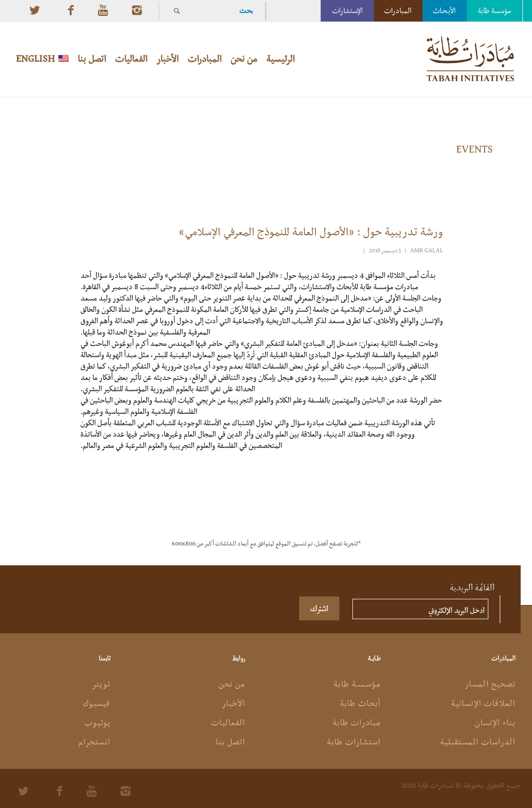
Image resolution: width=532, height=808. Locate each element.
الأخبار (234, 703)
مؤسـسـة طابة (357, 684)
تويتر (101, 684)
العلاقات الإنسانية (483, 703)
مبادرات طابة (357, 722)
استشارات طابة (354, 742)
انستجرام (94, 742)
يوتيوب (97, 722)
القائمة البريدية (473, 587)
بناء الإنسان (495, 722)
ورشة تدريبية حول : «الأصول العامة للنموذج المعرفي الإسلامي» (310, 232)
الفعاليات (228, 722)
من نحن (232, 684)
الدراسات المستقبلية (478, 742)
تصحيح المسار (490, 684)
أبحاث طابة (360, 703)
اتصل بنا (231, 742)
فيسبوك (97, 703)
